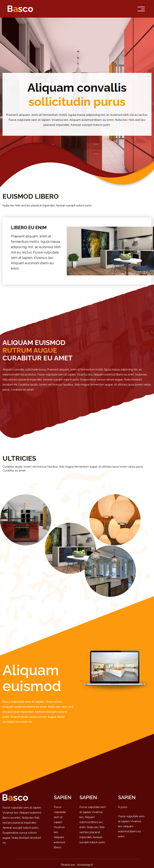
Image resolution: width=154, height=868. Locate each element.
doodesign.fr (85, 865)
